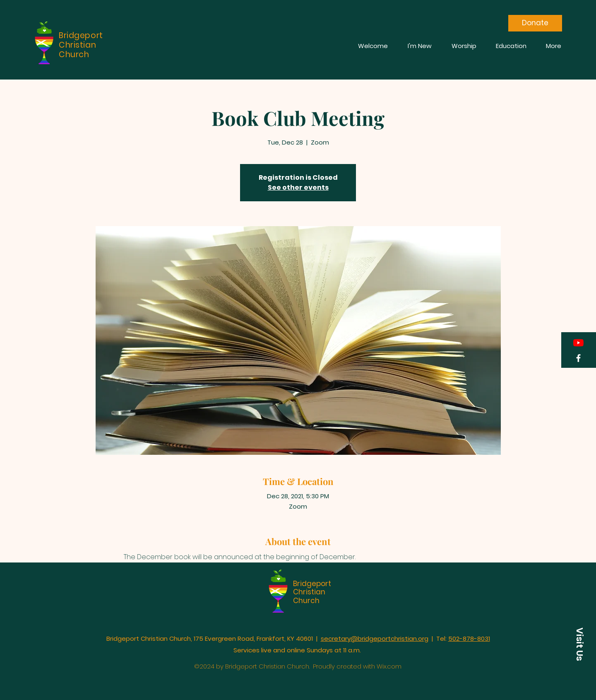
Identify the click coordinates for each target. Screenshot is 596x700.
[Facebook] (578, 358)
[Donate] (535, 23)
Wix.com (389, 666)
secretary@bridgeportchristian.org (375, 638)
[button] (579, 644)
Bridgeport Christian (312, 588)
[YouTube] (578, 343)
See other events (298, 187)
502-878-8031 (469, 638)
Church (306, 601)
